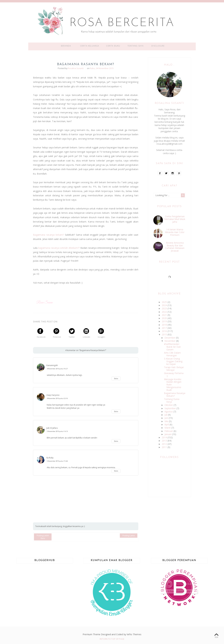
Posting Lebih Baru (43, 537)
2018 (165, 325)
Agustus (169, 412)
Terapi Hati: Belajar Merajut (174, 369)
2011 (165, 447)
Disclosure (158, 46)
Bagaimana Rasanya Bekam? (175, 394)
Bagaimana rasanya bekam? (49, 235)
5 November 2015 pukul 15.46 (57, 461)
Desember (170, 338)
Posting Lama (129, 536)
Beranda (66, 46)
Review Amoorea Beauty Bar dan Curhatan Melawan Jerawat (175, 247)
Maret (168, 428)
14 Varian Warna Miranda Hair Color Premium (175, 232)
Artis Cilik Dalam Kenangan (172, 354)
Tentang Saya (136, 46)
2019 (165, 321)
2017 (165, 328)
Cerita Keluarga (90, 46)
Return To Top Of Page (112, 639)
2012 (165, 444)
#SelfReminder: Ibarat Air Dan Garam (172, 347)
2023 (165, 308)
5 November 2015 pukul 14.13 (57, 431)
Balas (116, 379)
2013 (165, 441)
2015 (165, 334)
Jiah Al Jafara (52, 428)
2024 (165, 305)
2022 (165, 312)
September (170, 408)
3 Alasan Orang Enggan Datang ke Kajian (173, 361)
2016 (165, 331)
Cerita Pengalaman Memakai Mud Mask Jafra (175, 219)
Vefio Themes (134, 634)
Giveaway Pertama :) (174, 375)
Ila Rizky (50, 458)
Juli (166, 415)
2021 (165, 315)
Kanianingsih (52, 365)
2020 (165, 318)
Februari (169, 431)
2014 (165, 437)
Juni (167, 418)
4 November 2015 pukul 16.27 (57, 369)
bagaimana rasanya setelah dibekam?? (59, 248)
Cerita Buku (113, 46)
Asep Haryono (53, 395)
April (167, 424)
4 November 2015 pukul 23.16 (57, 398)
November (170, 341)
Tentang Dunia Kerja (172, 400)
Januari (168, 434)
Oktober (169, 405)
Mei (167, 421)
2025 (165, 302)
